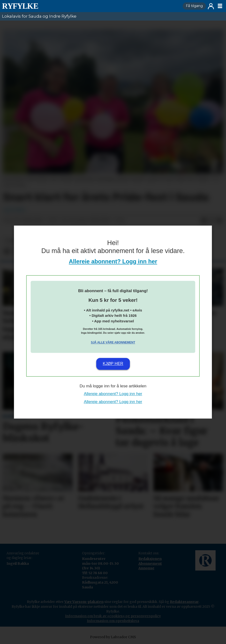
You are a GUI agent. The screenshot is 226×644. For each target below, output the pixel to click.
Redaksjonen (150, 559)
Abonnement (150, 564)
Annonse (146, 568)
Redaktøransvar (184, 602)
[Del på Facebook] (204, 221)
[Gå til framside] (20, 6)
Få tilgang (194, 6)
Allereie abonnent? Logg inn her (113, 261)
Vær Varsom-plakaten (84, 602)
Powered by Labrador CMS (113, 637)
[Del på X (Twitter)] (211, 221)
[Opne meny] (220, 6)
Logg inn (211, 6)
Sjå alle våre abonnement (113, 343)
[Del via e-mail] (219, 221)
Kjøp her (113, 364)
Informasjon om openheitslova (113, 621)
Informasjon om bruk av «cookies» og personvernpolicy (113, 616)
